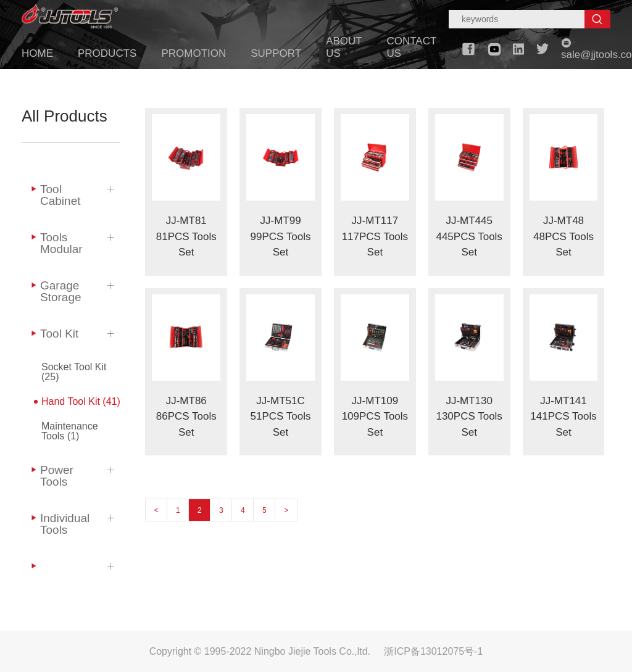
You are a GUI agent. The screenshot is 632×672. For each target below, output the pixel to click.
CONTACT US (411, 47)
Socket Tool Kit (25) (74, 372)
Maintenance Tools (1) (70, 431)
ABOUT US (344, 47)
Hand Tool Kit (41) (81, 401)
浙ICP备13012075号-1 (433, 651)
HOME (37, 53)
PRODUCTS (107, 53)
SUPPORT (276, 53)
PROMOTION (193, 53)
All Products (64, 116)
